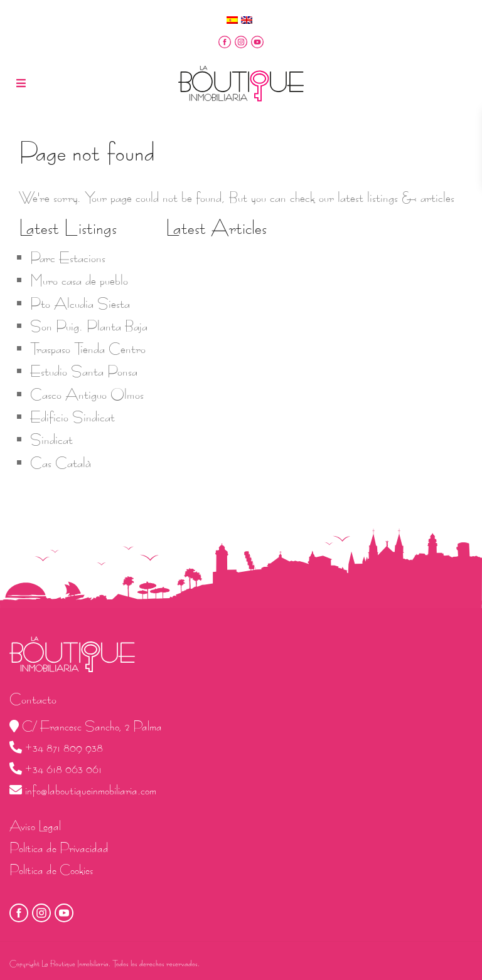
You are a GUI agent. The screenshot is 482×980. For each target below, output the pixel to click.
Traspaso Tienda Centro (88, 349)
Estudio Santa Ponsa (84, 371)
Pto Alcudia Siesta (80, 303)
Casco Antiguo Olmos (87, 394)
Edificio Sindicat (72, 417)
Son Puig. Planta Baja (89, 326)
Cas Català (61, 463)
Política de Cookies (51, 870)
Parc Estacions (68, 258)
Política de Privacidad (59, 848)
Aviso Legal (35, 826)
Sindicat (51, 440)
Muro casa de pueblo (79, 280)
